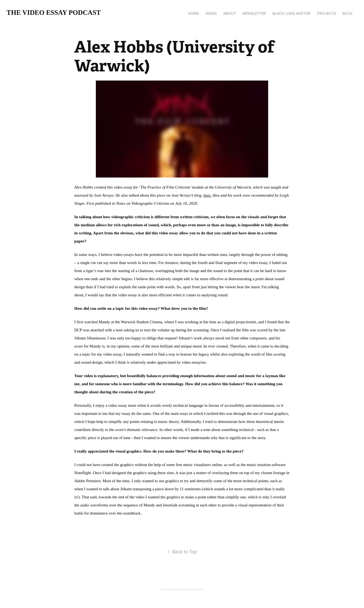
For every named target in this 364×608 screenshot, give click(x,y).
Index (211, 13)
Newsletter (254, 13)
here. (208, 195)
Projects (327, 13)
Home (193, 13)
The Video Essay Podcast (54, 13)
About (230, 13)
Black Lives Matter (291, 13)
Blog (347, 13)
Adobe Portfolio (191, 589)
